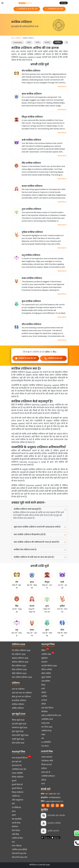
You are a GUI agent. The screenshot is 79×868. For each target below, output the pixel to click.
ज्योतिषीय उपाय (47, 719)
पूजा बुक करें (17, 762)
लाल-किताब (17, 846)
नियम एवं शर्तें (46, 765)
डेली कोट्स (16, 831)
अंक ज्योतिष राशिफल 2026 (22, 677)
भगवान (44, 700)
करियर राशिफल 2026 (20, 662)
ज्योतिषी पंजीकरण (48, 776)
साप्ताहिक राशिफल (19, 701)
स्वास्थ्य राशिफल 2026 (20, 658)
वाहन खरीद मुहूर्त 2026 (20, 735)
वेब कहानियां (17, 819)
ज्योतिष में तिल (17, 838)
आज (29, 42)
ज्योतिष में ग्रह (46, 731)
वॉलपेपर (15, 827)
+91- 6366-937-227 (53, 794)
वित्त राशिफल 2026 (19, 666)
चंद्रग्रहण (44, 662)
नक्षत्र (43, 735)
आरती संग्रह (16, 823)
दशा (13, 842)
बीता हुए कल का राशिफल (21, 697)
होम (12, 38)
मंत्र (43, 738)
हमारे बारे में (46, 772)
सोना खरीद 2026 (18, 743)
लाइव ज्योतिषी (17, 773)
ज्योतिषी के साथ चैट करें (27, 9)
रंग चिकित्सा (16, 808)
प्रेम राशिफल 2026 (19, 654)
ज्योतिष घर (16, 796)
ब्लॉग (14, 815)
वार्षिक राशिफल (18, 708)
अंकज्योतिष (46, 681)
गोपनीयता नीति (47, 761)
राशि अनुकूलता (18, 800)
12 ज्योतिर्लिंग (46, 742)
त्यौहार (44, 693)
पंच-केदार (45, 746)
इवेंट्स (44, 780)
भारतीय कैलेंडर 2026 (49, 666)
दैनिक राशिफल (18, 777)
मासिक (58, 42)
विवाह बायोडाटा (18, 792)
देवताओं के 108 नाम (19, 853)
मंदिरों (44, 704)
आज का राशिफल (18, 689)
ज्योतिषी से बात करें (54, 9)
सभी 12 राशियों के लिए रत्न (51, 716)
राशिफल (18, 38)
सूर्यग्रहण (45, 658)
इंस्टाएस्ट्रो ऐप (17, 766)
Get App (64, 3)
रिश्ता (43, 685)
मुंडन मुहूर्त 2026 (18, 731)
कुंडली (14, 781)
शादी (43, 689)
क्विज (44, 650)
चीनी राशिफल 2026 (19, 673)
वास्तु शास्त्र (45, 723)
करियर (44, 768)
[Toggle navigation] (2, 3)
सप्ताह (47, 42)
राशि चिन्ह (15, 834)
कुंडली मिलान (17, 788)
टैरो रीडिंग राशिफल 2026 (21, 651)
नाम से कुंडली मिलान (20, 758)
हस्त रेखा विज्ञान (47, 708)
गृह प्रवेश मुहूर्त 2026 (19, 724)
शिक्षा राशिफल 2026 (19, 670)
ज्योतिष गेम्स (46, 654)
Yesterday (18, 42)
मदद (43, 784)
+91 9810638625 (51, 798)
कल (38, 42)
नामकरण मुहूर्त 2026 (19, 728)
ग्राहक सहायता (47, 757)
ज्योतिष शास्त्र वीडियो (19, 850)
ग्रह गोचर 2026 (47, 727)
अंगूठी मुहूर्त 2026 (18, 739)
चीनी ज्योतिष (46, 673)
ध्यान (14, 811)
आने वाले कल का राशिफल (22, 693)
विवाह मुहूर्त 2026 (18, 720)
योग (13, 804)
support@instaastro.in (54, 801)
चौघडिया (44, 712)
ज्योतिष (44, 696)
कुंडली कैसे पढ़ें (17, 785)
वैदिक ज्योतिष (47, 670)
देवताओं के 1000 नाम (20, 857)
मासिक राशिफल (18, 704)
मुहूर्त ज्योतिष (46, 677)
